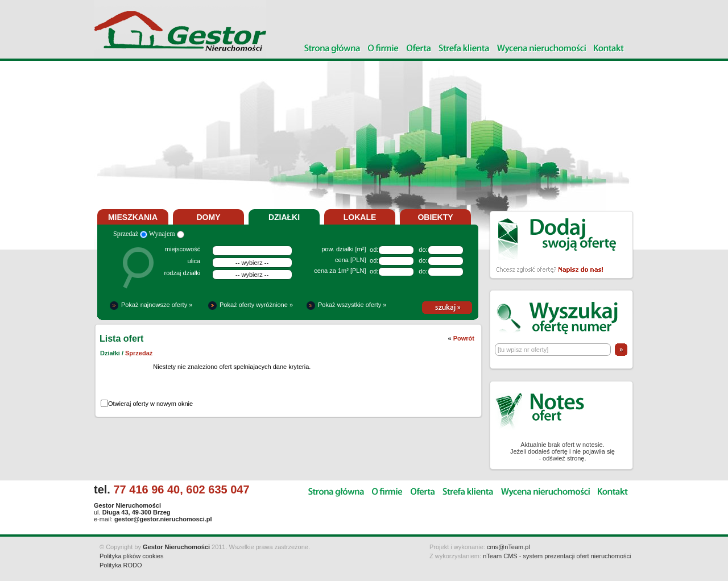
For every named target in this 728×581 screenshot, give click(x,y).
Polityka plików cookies (132, 556)
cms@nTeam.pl (508, 547)
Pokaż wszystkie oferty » (352, 305)
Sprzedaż (130, 234)
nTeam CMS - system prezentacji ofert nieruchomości (557, 556)
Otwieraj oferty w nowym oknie (150, 404)
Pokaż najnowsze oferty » (157, 305)
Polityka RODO (121, 565)
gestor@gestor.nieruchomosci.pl (163, 519)
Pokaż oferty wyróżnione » (256, 305)
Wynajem (167, 234)
